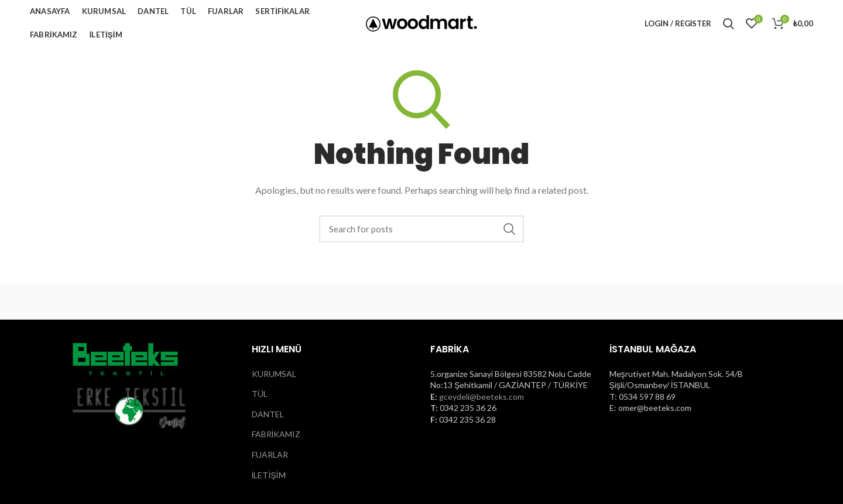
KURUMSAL (274, 374)
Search (509, 229)
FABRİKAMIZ (276, 434)
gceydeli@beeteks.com (482, 397)
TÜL (260, 394)
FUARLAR (270, 455)
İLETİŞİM (269, 475)
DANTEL (268, 414)
